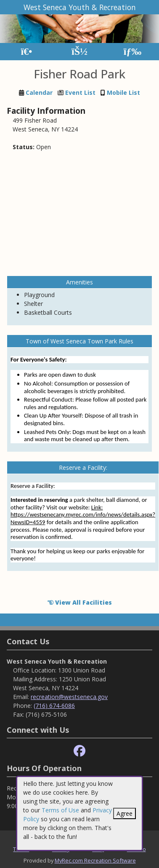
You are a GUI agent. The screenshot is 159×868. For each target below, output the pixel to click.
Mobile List (123, 92)
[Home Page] (26, 52)
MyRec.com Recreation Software (95, 860)
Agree (125, 813)
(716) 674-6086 (54, 706)
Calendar (39, 92)
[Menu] (133, 52)
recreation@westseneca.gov (69, 697)
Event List (80, 92)
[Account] (79, 52)
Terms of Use (60, 810)
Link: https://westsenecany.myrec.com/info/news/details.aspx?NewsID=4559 (83, 515)
